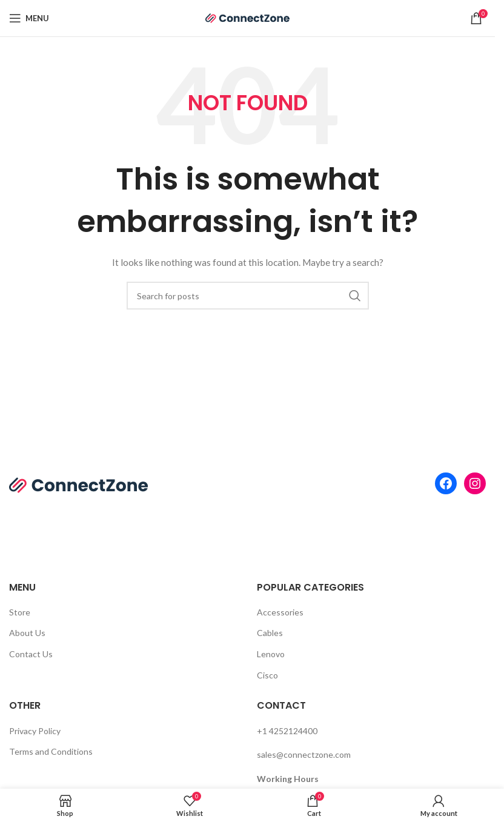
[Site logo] (248, 17)
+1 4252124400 (287, 731)
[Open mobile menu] (29, 18)
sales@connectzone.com (304, 754)
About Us (27, 633)
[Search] (248, 296)
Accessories (280, 612)
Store (20, 612)
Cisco (267, 675)
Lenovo (271, 654)
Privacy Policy (35, 731)
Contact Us (31, 654)
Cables (270, 633)
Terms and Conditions (51, 751)
